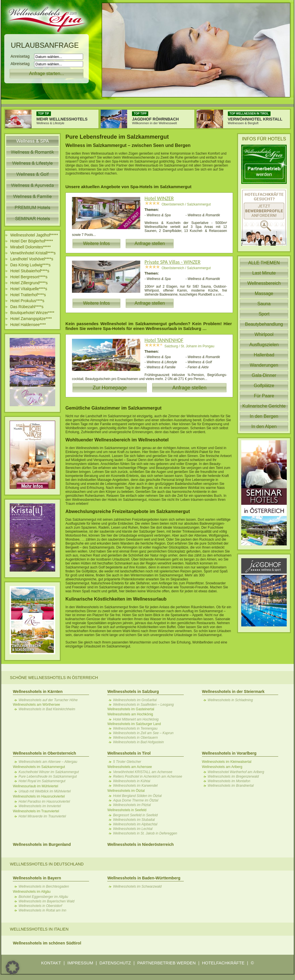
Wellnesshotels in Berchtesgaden (44, 886)
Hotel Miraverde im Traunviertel (42, 816)
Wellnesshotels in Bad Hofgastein (138, 742)
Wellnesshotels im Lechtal (133, 829)
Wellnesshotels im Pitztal (132, 805)
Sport (264, 314)
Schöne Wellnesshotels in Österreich (54, 678)
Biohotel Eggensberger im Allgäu (43, 897)
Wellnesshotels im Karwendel (135, 786)
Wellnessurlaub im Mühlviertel (35, 786)
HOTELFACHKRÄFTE (223, 963)
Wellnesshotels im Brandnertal (231, 786)
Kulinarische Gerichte (264, 406)
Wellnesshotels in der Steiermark (233, 692)
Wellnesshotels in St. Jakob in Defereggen (145, 833)
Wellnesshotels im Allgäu (32, 892)
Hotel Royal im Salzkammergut (42, 781)
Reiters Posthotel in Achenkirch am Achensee (147, 776)
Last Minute (264, 273)
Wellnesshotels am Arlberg (222, 767)
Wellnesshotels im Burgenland (42, 844)
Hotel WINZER (159, 198)
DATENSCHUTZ (115, 963)
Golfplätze (264, 386)
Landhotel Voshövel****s (32, 259)
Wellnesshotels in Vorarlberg (229, 753)
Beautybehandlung (264, 324)
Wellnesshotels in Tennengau (135, 728)
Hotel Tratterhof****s (28, 295)
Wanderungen (264, 365)
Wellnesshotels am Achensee (130, 767)
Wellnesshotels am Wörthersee (36, 705)
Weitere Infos (96, 243)
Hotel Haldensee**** (28, 325)
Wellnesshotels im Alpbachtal (135, 824)
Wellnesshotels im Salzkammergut (39, 767)
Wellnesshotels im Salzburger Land (134, 724)
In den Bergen (264, 416)
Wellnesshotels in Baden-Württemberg (144, 878)
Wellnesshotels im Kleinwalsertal (227, 762)
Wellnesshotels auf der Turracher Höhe (48, 700)
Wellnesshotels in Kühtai (132, 781)
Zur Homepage (110, 388)
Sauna (264, 304)
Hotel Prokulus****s (27, 301)
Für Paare (264, 396)
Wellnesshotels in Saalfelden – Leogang (143, 705)
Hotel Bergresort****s (29, 277)
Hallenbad (264, 355)
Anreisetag (22, 56)
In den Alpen (264, 426)
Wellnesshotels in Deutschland (47, 864)
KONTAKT (51, 963)
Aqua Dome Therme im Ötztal (136, 800)
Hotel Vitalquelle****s (29, 289)
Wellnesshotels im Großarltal (135, 700)
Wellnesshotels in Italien (39, 929)
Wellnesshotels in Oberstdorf (40, 906)
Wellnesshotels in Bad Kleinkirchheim (47, 709)
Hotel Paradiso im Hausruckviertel (44, 802)
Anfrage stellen (150, 243)
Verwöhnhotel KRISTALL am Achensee (143, 772)
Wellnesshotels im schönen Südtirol (47, 943)
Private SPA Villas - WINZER (173, 262)
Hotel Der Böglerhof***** (32, 241)
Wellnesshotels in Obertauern (135, 738)
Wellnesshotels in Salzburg (133, 692)
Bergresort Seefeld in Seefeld (135, 815)
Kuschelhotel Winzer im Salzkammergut (49, 772)
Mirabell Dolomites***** (30, 247)
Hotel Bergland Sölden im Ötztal (137, 796)
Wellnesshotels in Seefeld (127, 810)
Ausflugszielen (264, 345)
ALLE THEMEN (264, 263)
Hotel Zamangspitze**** (31, 319)
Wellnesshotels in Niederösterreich (140, 844)
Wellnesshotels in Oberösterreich (44, 753)
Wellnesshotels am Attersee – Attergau (48, 762)
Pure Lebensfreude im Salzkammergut (48, 776)
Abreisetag (22, 64)
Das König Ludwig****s (30, 265)
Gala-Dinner (264, 375)
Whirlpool (264, 334)
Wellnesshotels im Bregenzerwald (233, 776)
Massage (264, 293)
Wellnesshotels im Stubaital (134, 820)
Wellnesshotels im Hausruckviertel (39, 796)
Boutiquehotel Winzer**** (32, 313)
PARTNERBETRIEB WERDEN (166, 963)
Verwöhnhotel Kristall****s (33, 253)
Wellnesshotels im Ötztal (126, 791)
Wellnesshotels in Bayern (37, 878)
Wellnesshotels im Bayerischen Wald (46, 901)
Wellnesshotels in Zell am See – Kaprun (143, 733)
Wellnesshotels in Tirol (129, 753)
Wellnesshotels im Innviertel (40, 806)
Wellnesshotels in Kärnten (38, 692)
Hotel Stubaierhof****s (30, 271)
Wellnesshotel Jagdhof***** (34, 235)
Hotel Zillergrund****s (29, 283)
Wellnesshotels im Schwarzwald (137, 886)
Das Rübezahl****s (27, 307)
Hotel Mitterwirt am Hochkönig (136, 719)
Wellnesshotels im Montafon (229, 781)
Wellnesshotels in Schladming (230, 700)
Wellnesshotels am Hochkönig (130, 714)
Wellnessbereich (264, 283)
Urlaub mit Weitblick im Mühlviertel (45, 791)
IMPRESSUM (80, 963)
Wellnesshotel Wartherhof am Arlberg (236, 772)
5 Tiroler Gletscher (127, 762)
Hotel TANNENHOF (164, 340)
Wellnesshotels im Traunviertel (36, 811)
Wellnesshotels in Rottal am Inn (42, 910)
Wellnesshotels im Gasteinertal (131, 709)
